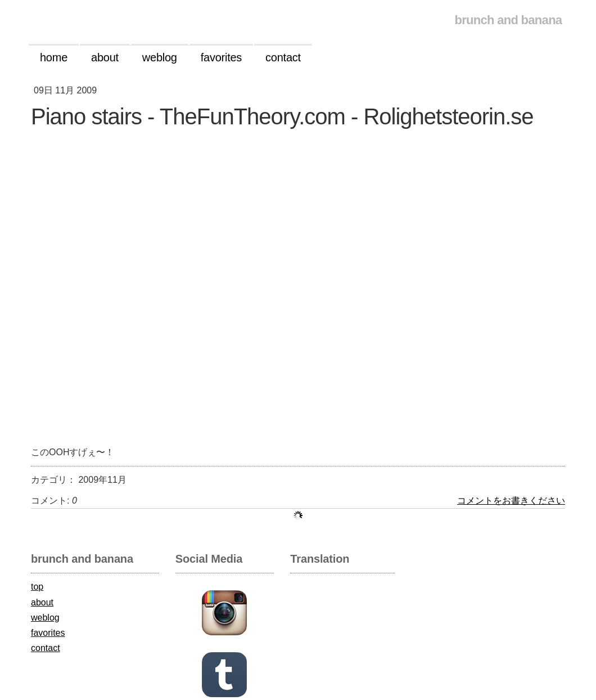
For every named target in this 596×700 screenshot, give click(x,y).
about (42, 602)
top (37, 587)
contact (46, 648)
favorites (48, 633)
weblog (45, 618)
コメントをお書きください (511, 501)
